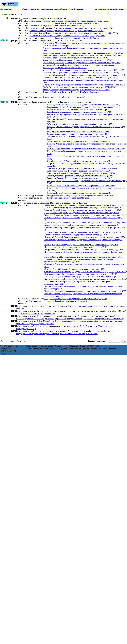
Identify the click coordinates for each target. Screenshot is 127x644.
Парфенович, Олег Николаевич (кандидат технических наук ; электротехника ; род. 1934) (84, 249)
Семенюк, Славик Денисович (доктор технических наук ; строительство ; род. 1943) (80, 77)
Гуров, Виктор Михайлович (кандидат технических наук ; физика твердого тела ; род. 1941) (85, 222)
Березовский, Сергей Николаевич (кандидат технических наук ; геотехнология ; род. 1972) (83, 53)
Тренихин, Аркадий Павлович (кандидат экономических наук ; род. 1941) (80, 178)
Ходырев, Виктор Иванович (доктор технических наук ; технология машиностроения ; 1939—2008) (74, 33)
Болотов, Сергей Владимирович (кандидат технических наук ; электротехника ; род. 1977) (84, 208)
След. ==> (21, 341)
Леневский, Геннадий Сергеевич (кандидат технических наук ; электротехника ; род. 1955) (85, 237)
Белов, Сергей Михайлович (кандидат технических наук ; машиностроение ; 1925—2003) (69, 21)
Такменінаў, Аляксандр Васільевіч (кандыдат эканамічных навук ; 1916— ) (80, 171)
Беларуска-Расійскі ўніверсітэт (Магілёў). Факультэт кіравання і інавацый (80, 195)
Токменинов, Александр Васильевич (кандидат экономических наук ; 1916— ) (82, 173)
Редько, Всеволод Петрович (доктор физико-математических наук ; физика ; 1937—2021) (84, 257)
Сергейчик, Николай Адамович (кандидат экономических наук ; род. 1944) (80, 161)
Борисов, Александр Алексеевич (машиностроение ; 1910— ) (57, 26)
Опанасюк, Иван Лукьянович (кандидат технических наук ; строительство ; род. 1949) (81, 72)
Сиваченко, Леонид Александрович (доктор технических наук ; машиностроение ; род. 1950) (84, 85)
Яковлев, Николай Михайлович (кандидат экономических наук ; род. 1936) (80, 193)
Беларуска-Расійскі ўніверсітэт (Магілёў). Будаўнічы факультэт (71, 92)
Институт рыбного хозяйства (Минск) (38, 314)
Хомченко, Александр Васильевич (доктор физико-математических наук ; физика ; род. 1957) (86, 279)
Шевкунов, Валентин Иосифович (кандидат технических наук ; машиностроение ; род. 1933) (86, 291)
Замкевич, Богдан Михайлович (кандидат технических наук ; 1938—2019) (75, 58)
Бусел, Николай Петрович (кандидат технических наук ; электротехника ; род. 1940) (82, 213)
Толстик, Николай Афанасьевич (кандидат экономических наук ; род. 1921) (80, 176)
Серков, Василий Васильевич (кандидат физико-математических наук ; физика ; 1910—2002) (86, 272)
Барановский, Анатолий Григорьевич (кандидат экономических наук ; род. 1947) (83, 107)
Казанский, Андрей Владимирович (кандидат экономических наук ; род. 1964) (77, 60)
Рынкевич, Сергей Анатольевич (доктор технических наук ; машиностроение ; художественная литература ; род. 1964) (79, 261)
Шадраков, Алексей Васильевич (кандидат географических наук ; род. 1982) (81, 186)
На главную (6, 9)
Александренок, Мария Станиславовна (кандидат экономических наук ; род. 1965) (84, 105)
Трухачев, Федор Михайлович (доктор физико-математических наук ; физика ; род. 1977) (84, 276)
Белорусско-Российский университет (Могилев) (76, 23)
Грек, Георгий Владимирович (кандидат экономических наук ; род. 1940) (79, 112)
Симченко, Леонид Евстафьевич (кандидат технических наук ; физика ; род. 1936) (81, 274)
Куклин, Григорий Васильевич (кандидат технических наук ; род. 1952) (76, 235)
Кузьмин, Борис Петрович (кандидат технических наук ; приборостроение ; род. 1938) (83, 232)
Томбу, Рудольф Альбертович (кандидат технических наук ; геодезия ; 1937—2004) (79, 87)
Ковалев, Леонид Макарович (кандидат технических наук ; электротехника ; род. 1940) (83, 225)
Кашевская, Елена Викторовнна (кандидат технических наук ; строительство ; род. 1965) (82, 63)
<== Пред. (10, 341)
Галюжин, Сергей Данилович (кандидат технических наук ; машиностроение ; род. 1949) (82, 55)
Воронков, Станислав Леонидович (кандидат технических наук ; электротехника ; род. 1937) (85, 215)
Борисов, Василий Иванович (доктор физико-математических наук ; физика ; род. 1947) (83, 210)
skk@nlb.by (5, 353)
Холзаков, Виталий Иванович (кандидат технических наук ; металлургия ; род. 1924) (67, 36)
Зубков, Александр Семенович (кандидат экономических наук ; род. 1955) (80, 124)
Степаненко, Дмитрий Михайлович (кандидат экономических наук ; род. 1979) (82, 168)
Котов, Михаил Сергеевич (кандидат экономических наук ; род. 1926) (78, 134)
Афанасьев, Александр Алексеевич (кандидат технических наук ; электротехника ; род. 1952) (86, 205)
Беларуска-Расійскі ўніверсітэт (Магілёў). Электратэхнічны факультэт (75, 299)
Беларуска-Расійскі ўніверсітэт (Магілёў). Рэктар (77, 38)
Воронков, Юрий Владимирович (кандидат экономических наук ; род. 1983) (81, 109)
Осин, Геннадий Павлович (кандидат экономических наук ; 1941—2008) (79, 141)
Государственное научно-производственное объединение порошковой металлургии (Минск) (57, 334)
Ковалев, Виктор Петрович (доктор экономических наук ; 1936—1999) (78, 132)
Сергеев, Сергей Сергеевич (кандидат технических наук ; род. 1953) (75, 269)
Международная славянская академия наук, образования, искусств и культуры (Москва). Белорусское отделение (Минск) (70, 319)
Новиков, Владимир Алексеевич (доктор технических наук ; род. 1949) (76, 247)
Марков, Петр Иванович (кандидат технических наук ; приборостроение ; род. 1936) (82, 245)
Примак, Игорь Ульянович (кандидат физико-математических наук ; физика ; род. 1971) (86, 149)
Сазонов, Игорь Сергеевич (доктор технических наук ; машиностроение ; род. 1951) (67, 31)
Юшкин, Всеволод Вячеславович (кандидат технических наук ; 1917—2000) (76, 90)
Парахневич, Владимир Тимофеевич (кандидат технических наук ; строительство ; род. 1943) (84, 75)
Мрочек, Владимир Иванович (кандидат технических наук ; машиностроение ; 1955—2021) (83, 70)
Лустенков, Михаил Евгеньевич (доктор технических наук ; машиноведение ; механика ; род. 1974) (69, 28)
